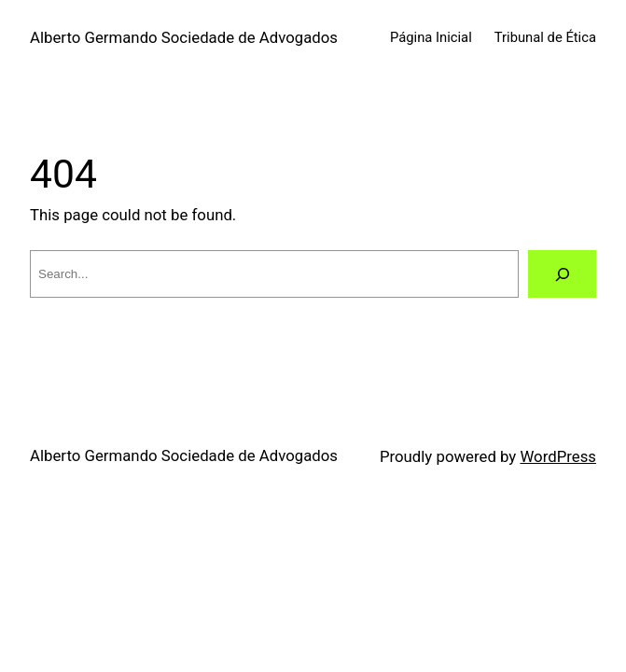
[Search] (562, 273)
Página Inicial (431, 37)
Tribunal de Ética (545, 37)
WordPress (558, 456)
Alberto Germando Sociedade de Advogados (184, 37)
